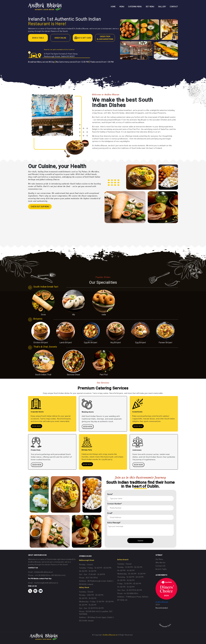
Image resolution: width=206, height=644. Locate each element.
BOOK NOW (36, 426)
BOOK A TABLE (38, 38)
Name (110, 494)
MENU (122, 7)
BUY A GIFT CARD (84, 38)
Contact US (160, 566)
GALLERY (162, 7)
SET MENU (150, 7)
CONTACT (174, 7)
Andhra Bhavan (162, 602)
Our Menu (159, 559)
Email (110, 513)
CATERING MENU (135, 7)
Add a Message (114, 523)
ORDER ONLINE (60, 38)
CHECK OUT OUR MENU (40, 206)
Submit (140, 541)
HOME (113, 7)
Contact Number (114, 504)
